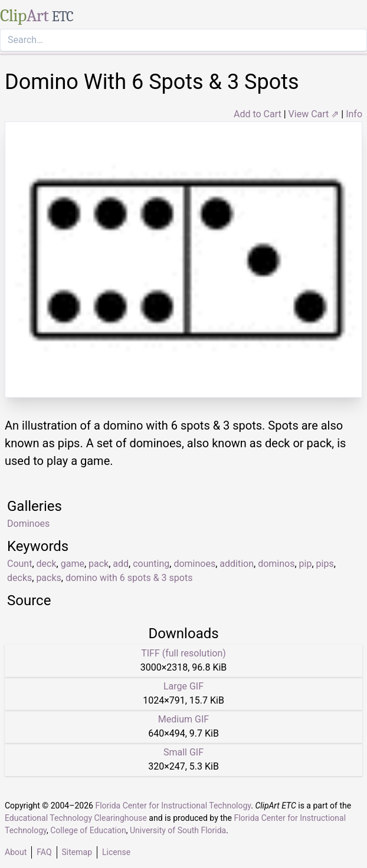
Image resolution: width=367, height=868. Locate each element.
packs (48, 578)
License (116, 852)
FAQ (44, 852)
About (16, 852)
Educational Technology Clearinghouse (76, 818)
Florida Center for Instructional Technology (173, 806)
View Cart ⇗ (314, 114)
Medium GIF (183, 719)
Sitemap (77, 852)
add (121, 564)
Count (19, 564)
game (73, 564)
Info (354, 114)
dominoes (194, 564)
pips (325, 564)
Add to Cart (258, 114)
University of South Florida (178, 830)
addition (237, 564)
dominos (276, 564)
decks (19, 578)
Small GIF (183, 752)
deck (47, 564)
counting (151, 564)
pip (306, 564)
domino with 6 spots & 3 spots (129, 578)
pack (99, 564)
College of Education (88, 830)
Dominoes (28, 524)
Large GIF (183, 686)
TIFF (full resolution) (183, 653)
